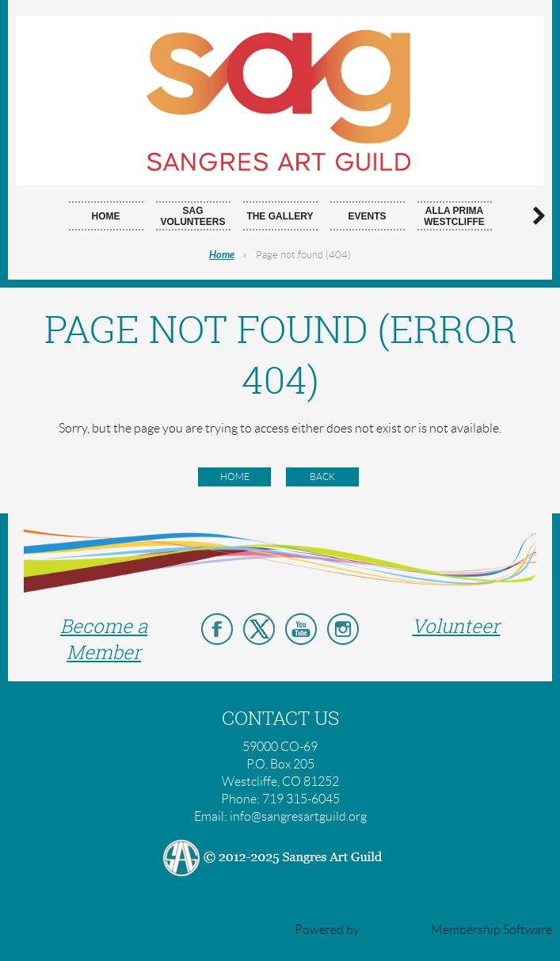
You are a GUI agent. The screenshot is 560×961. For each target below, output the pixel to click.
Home (222, 255)
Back (322, 477)
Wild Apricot (395, 930)
